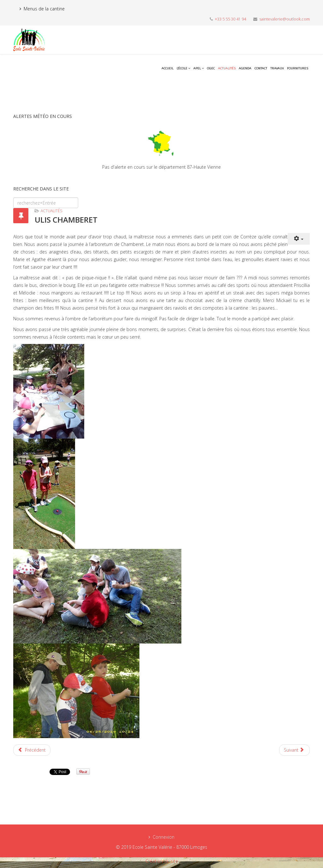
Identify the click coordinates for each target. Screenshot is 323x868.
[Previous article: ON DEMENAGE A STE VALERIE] (32, 750)
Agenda (245, 68)
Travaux (277, 68)
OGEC (211, 68)
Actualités (227, 68)
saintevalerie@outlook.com (285, 19)
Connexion (164, 837)
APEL (197, 68)
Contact (261, 68)
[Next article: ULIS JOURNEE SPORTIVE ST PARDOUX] (295, 750)
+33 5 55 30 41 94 (230, 19)
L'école (182, 68)
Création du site (162, 861)
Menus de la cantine (44, 9)
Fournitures (298, 68)
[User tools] (299, 239)
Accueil (167, 68)
